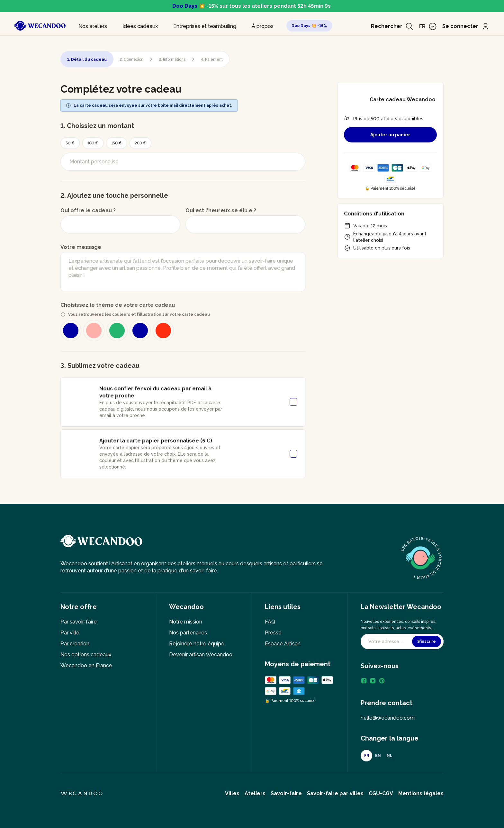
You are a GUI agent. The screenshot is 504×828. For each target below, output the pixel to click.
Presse (273, 633)
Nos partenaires (188, 633)
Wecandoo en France (86, 665)
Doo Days (185, 6)
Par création (75, 644)
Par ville (70, 633)
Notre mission (186, 622)
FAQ (270, 622)
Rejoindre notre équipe (197, 644)
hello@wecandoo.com (388, 718)
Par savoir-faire (79, 622)
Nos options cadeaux (86, 655)
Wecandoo (82, 793)
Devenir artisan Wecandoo (201, 655)
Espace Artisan (283, 644)
